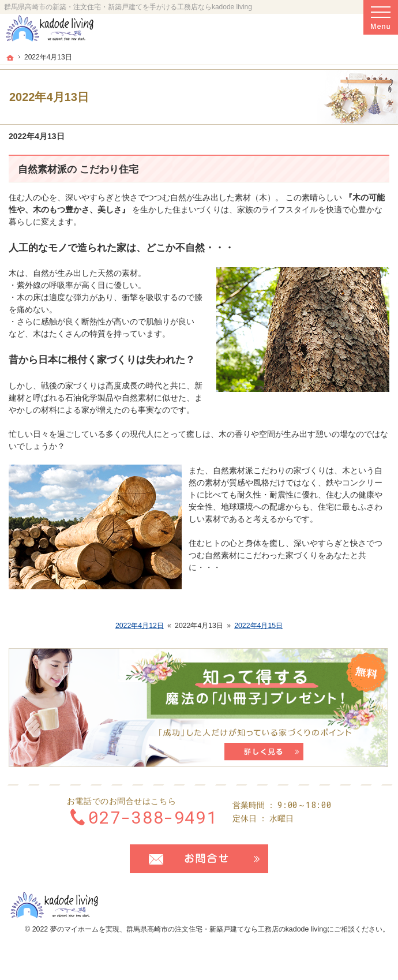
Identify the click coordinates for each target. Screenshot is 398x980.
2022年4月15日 (258, 626)
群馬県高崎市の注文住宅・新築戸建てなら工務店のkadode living (227, 929)
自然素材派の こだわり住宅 (78, 169)
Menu (381, 17)
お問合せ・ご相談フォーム (199, 859)
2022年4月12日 (140, 626)
